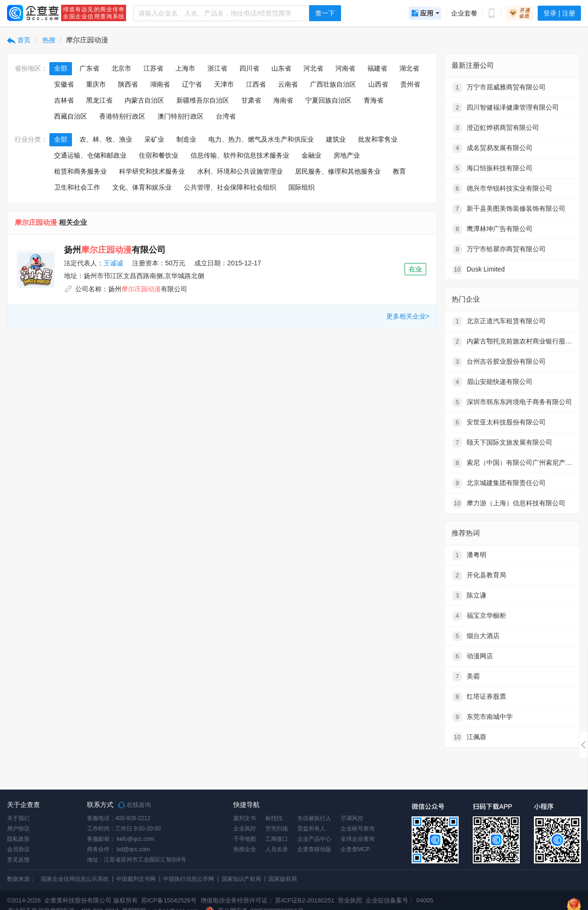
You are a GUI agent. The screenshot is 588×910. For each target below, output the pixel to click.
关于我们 (18, 818)
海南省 (283, 100)
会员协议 (18, 849)
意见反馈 (18, 860)
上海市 (185, 68)
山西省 (378, 84)
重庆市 (96, 84)
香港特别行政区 (122, 116)
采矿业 (154, 139)
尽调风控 (352, 818)
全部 (61, 68)
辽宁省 (192, 84)
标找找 (274, 818)
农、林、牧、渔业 (106, 139)
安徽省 (64, 84)
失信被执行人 (314, 818)
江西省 (256, 84)
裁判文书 (245, 818)
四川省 (249, 68)
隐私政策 (18, 839)
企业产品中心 (314, 839)
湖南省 (160, 84)
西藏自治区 (71, 116)
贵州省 (410, 84)
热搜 (48, 40)
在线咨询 (135, 805)
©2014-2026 (24, 900)
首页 (19, 40)
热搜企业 (245, 849)
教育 (399, 171)
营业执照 (350, 900)
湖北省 (409, 68)
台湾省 (226, 116)
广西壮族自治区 (333, 84)
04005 (425, 900)
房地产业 (347, 155)
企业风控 (245, 829)
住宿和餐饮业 (159, 155)
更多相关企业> (408, 316)
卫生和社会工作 (77, 187)
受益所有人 (311, 829)
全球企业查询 (358, 839)
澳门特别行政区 (181, 116)
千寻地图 (245, 839)
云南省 (288, 84)
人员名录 (277, 849)
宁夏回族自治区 (328, 100)
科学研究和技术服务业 (152, 171)
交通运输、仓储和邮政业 (90, 155)
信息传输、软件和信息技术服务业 (240, 155)
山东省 (281, 68)
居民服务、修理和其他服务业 (338, 171)
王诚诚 (113, 263)
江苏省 (153, 68)
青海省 (373, 100)
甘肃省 (251, 100)
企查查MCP (355, 849)
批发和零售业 (378, 139)
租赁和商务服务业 (80, 171)
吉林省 (64, 100)
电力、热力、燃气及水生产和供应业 (261, 139)
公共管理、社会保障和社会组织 (230, 187)
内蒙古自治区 (144, 100)
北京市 (121, 68)
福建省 (377, 68)
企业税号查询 (358, 829)
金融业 (311, 155)
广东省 (89, 68)
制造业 (186, 139)
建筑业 (336, 139)
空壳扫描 (277, 829)
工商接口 (277, 839)
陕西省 (128, 84)
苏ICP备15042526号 (169, 900)
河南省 (345, 68)
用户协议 (18, 829)
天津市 (224, 84)
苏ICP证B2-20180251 (305, 900)
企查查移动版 (314, 849)
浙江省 (217, 68)
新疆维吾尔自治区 (203, 100)
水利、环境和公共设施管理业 (240, 171)
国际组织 (302, 187)
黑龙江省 (99, 100)
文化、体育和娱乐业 (142, 187)
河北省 (313, 68)
